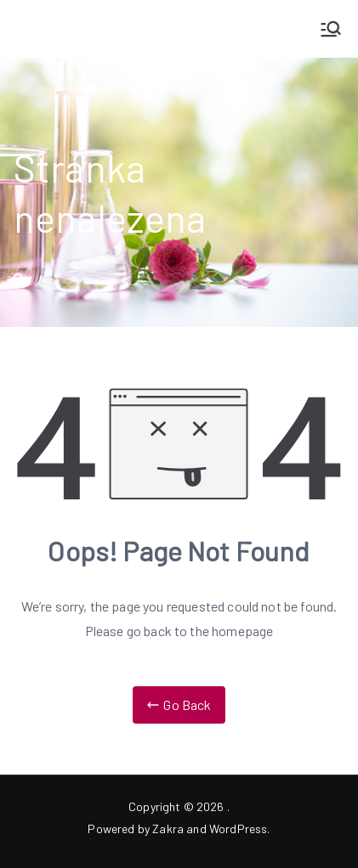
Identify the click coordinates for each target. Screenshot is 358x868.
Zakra (168, 829)
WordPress (238, 829)
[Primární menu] (331, 29)
